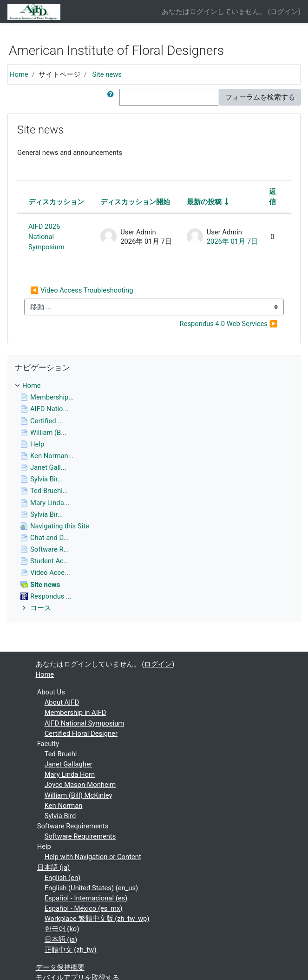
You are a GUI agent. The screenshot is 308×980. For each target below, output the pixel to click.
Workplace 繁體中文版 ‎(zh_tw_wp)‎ (97, 919)
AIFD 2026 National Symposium (46, 237)
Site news (107, 74)
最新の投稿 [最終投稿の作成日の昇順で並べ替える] (204, 202)
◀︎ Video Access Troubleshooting (82, 290)
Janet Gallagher (69, 764)
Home (19, 74)
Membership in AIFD (75, 713)
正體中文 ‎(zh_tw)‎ (71, 950)
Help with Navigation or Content (93, 857)
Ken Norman (64, 806)
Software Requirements (80, 836)
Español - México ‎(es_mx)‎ (84, 908)
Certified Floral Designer (81, 733)
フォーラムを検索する (260, 97)
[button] (112, 97)
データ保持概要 (60, 967)
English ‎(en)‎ (63, 878)
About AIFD (62, 702)
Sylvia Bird (60, 816)
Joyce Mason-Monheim (80, 785)
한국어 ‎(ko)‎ (62, 929)
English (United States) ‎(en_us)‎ (92, 888)
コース (41, 608)
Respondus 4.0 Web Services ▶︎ (229, 324)
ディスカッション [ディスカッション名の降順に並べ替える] (56, 202)
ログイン (284, 12)
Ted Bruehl (61, 754)
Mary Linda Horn (70, 774)
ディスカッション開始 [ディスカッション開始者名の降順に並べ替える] (135, 202)
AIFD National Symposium (85, 723)
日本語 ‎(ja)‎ (53, 867)
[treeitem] (154, 386)
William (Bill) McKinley (79, 795)
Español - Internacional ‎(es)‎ (86, 898)
